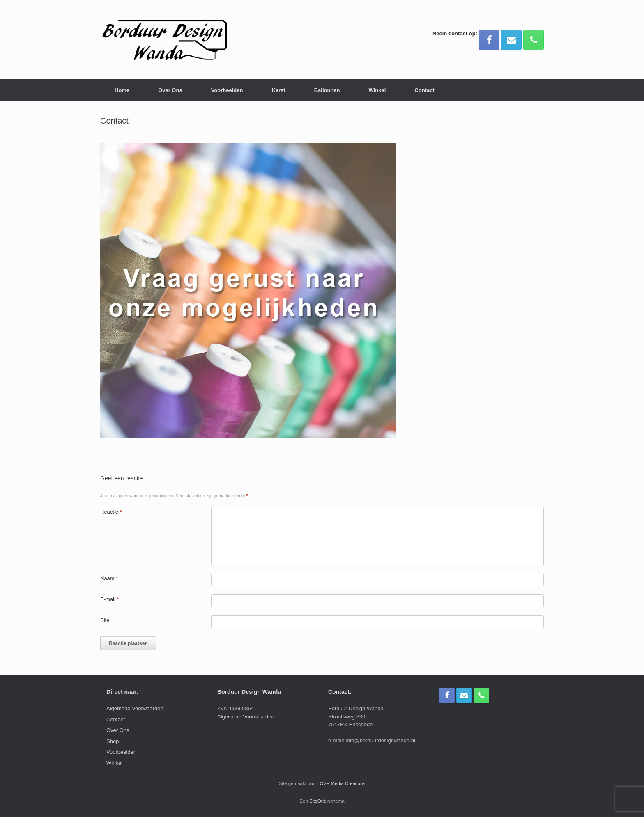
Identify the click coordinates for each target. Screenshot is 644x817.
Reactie (111, 512)
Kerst (278, 90)
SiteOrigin (320, 801)
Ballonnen (327, 90)
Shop (113, 741)
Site (105, 620)
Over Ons (170, 90)
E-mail (110, 599)
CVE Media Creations (343, 783)
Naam (109, 578)
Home (122, 90)
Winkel (377, 90)
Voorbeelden (227, 90)
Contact (424, 90)
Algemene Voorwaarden (135, 708)
